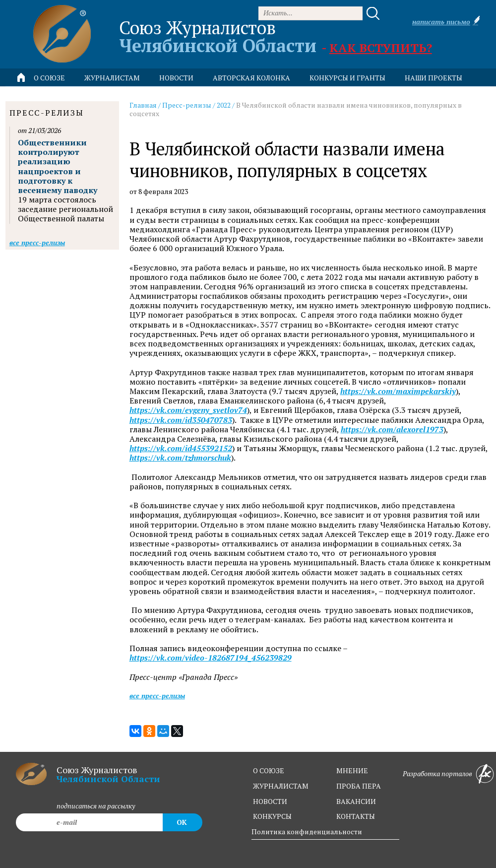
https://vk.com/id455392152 (181, 448)
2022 (224, 105)
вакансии (356, 801)
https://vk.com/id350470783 (181, 420)
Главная (143, 105)
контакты (356, 816)
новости (176, 78)
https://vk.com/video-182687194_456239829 (211, 658)
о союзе (269, 770)
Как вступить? (381, 48)
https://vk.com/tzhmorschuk (180, 458)
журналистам (281, 786)
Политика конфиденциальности (307, 832)
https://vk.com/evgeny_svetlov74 (188, 410)
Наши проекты (434, 78)
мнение (352, 770)
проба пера (359, 786)
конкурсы (272, 816)
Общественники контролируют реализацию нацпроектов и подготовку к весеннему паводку (58, 166)
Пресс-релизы (187, 105)
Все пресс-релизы (157, 696)
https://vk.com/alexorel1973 (392, 430)
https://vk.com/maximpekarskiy (398, 391)
